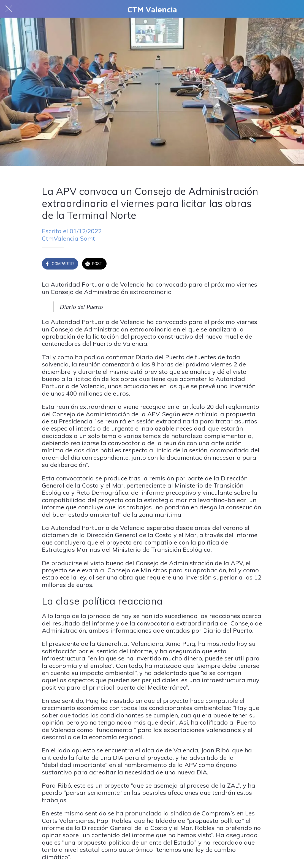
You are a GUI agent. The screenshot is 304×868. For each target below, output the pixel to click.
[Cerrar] (9, 9)
